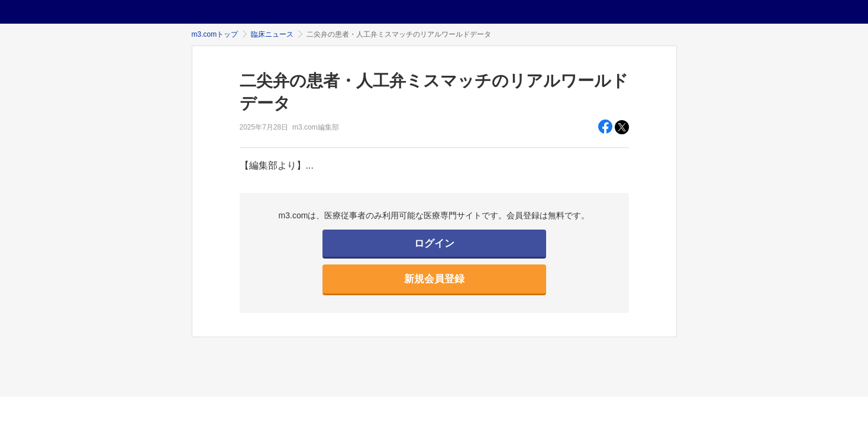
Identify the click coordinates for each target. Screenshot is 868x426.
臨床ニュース (272, 34)
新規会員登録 (434, 279)
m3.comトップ (215, 34)
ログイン (434, 243)
